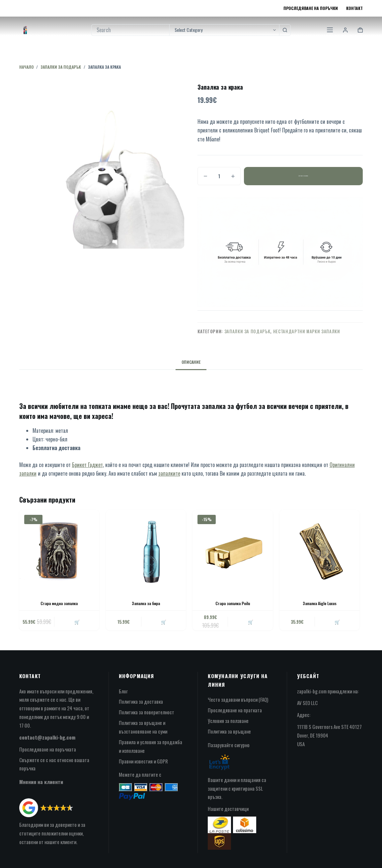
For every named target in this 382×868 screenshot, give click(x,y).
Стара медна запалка (59, 603)
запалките (169, 473)
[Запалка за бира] (146, 550)
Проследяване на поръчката (48, 749)
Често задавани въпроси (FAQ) (238, 699)
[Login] (345, 30)
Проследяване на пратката (235, 710)
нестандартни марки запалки (307, 331)
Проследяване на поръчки (311, 8)
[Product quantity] (219, 176)
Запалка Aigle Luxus (320, 603)
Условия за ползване (228, 721)
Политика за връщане (229, 731)
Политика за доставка (141, 701)
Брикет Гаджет (87, 465)
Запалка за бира (146, 603)
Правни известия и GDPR (143, 761)
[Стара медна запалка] (59, 550)
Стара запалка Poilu (233, 603)
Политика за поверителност (147, 712)
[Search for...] (130, 30)
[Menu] (330, 30)
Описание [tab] (191, 362)
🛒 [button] (77, 622)
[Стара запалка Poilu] (232, 550)
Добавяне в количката (303, 176)
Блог (123, 691)
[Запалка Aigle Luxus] (319, 550)
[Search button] (285, 30)
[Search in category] (224, 30)
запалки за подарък (247, 331)
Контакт (354, 8)
